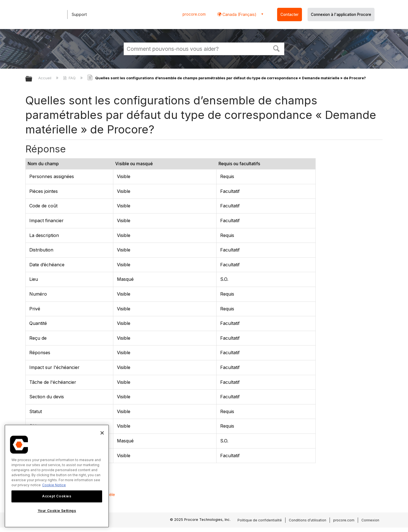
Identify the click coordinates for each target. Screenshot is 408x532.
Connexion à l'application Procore (341, 15)
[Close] (102, 433)
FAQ (70, 78)
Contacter (290, 15)
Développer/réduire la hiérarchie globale (32, 79)
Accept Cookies (57, 496)
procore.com (194, 14)
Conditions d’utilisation (308, 520)
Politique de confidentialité (260, 520)
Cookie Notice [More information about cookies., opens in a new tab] (54, 485)
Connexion (370, 520)
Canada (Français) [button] (239, 14)
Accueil (45, 78)
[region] (57, 476)
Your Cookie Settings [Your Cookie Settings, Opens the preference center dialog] (57, 511)
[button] (277, 48)
